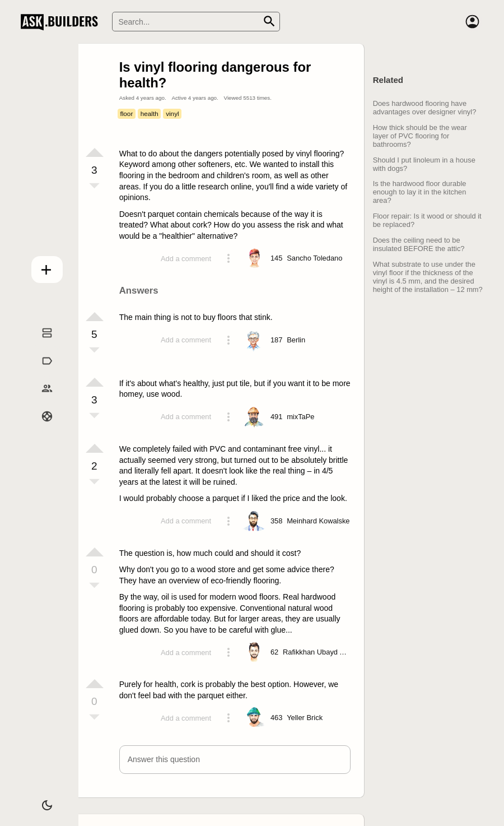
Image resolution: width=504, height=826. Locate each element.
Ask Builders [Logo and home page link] (62, 22)
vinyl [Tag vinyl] (172, 113)
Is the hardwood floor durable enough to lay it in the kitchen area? (420, 192)
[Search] (196, 22)
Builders (40, 400)
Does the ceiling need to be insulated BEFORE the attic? (419, 244)
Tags (40, 372)
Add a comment (186, 259)
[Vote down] (95, 187)
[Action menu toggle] (228, 258)
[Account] (472, 22)
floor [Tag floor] (126, 113)
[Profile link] (314, 258)
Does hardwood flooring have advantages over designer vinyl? (425, 108)
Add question (40, 267)
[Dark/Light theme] (40, 800)
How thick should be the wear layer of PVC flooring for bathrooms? (420, 136)
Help (40, 428)
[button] (235, 760)
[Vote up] (95, 152)
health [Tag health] (150, 113)
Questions (40, 344)
